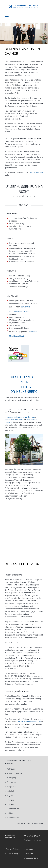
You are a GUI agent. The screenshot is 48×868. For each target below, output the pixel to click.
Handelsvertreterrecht (14, 420)
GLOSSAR (39, 823)
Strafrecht (20, 417)
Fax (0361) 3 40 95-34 (33, 840)
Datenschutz (29, 854)
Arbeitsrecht (10, 417)
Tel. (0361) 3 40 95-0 (32, 836)
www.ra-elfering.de (12, 854)
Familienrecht (30, 417)
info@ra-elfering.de (12, 849)
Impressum (29, 849)
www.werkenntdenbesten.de (29, 722)
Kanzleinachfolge (36, 173)
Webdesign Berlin (31, 858)
